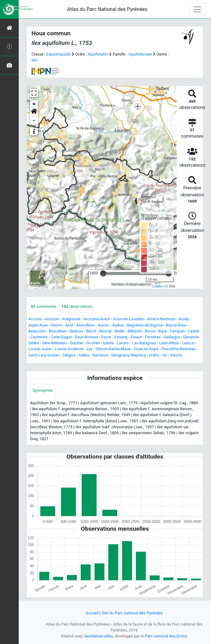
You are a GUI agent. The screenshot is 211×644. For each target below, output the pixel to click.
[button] (34, 112)
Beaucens (37, 331)
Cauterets (39, 337)
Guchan (77, 343)
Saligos (69, 355)
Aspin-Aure (38, 325)
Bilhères (135, 331)
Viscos (176, 355)
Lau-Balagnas (144, 343)
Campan (177, 331)
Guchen (93, 343)
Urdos (154, 355)
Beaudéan (58, 331)
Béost (91, 331)
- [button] (34, 120)
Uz (165, 355)
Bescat (105, 331)
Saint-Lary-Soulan (44, 355)
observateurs (77, 306)
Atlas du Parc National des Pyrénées (107, 9)
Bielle (120, 331)
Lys (90, 349)
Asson (56, 325)
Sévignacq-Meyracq (129, 355)
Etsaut (136, 337)
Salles (84, 355)
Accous (35, 319)
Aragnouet (71, 319)
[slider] (103, 273)
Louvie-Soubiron (70, 349)
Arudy (184, 319)
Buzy (162, 331)
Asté (69, 325)
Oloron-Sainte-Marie (113, 349)
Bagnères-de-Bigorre (145, 325)
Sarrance (100, 355)
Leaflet (158, 286)
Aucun (103, 325)
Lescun (188, 343)
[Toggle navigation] (197, 9)
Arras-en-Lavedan (129, 319)
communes (44, 306)
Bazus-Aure (176, 325)
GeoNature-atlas (99, 636)
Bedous (77, 331)
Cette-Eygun (61, 337)
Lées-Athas (169, 343)
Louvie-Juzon (40, 349)
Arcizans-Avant (97, 319)
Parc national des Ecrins (166, 636)
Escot (106, 337)
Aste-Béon (86, 325)
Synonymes (43, 390)
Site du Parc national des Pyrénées (132, 613)
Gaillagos (172, 337)
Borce (150, 331)
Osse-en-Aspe (146, 349)
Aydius (118, 325)
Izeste (108, 343)
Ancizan (52, 319)
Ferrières (153, 337)
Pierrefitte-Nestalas (178, 349)
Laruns (123, 343)
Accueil (92, 613)
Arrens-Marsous (161, 319)
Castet (193, 331)
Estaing (121, 337)
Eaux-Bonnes (87, 337)
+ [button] (34, 104)
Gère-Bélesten (54, 343)
